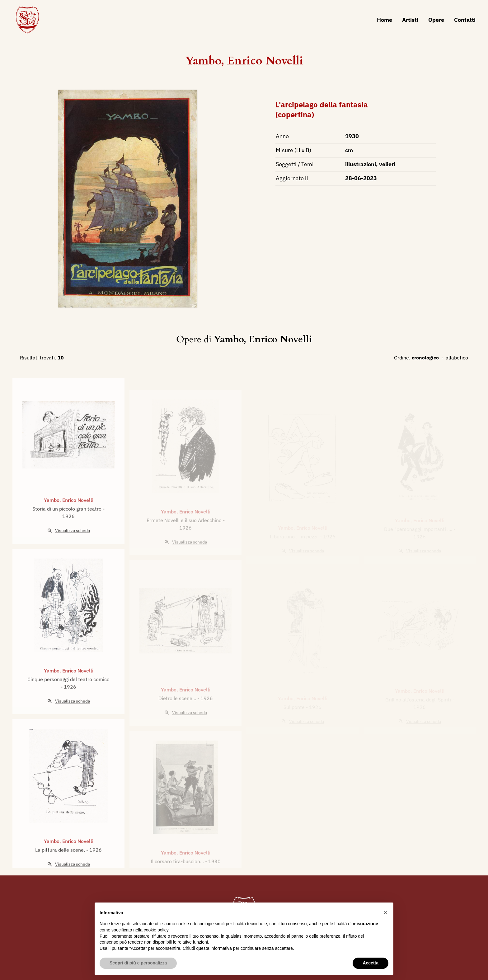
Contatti (465, 20)
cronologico (425, 358)
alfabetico (457, 358)
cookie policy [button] (156, 930)
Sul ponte (295, 707)
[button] (385, 912)
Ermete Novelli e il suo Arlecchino (185, 529)
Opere (436, 20)
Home (385, 20)
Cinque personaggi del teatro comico (68, 690)
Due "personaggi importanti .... (419, 529)
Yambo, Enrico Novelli (244, 61)
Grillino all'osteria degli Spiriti (419, 700)
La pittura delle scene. (61, 860)
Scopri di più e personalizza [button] (138, 963)
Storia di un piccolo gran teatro (68, 519)
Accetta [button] (371, 963)
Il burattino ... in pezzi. (295, 537)
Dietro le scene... (178, 707)
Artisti (410, 20)
